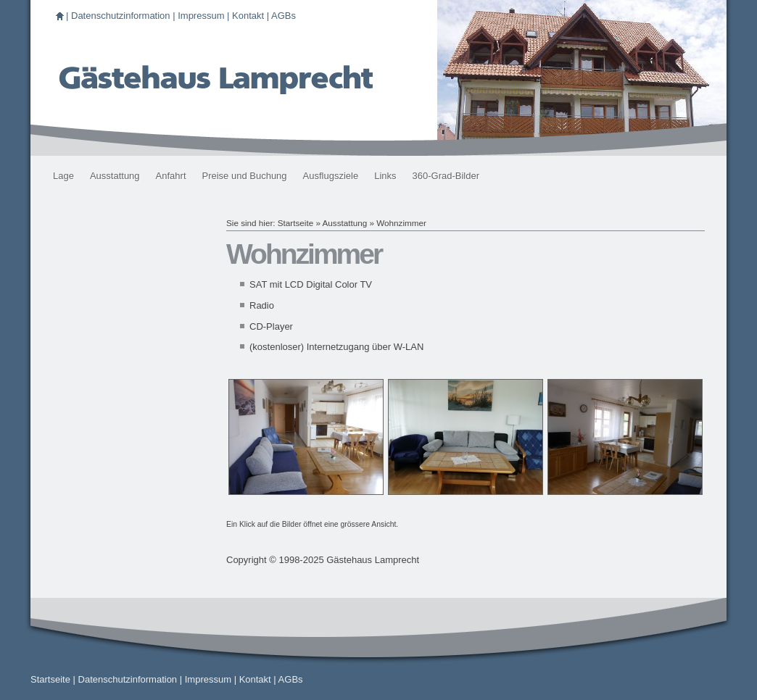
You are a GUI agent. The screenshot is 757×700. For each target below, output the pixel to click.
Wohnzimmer (401, 223)
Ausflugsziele (331, 176)
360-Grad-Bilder (446, 176)
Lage (63, 176)
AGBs (284, 16)
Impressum (201, 16)
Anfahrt (171, 176)
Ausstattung (115, 176)
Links (385, 176)
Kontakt (248, 16)
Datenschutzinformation (121, 16)
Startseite (295, 223)
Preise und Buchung (245, 176)
